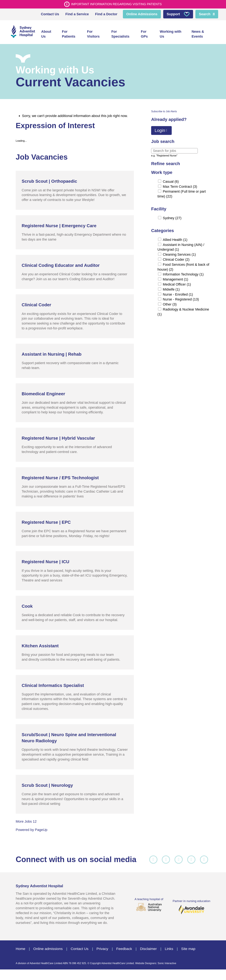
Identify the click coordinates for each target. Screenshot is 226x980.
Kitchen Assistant (40, 644)
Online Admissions (142, 14)
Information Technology (183, 273)
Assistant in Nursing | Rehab (52, 352)
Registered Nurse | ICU (45, 560)
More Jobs (26, 820)
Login (160, 129)
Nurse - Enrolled (178, 293)
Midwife (171, 287)
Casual (171, 180)
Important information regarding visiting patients (116, 4)
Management (175, 278)
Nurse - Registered (181, 298)
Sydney (172, 216)
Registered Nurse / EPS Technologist (60, 476)
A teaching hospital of (149, 911)
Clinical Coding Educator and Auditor (61, 263)
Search (205, 14)
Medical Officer (177, 283)
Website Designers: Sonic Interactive (156, 974)
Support (178, 14)
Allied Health (175, 238)
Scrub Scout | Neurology (47, 783)
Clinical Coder (176, 258)
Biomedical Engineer (43, 392)
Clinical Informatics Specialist (53, 684)
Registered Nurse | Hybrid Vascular (58, 436)
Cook (27, 604)
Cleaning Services (179, 253)
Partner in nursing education (191, 912)
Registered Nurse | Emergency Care (59, 224)
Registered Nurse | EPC (46, 520)
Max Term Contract (180, 185)
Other (170, 303)
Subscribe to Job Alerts (164, 110)
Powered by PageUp (32, 828)
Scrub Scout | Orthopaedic (49, 179)
